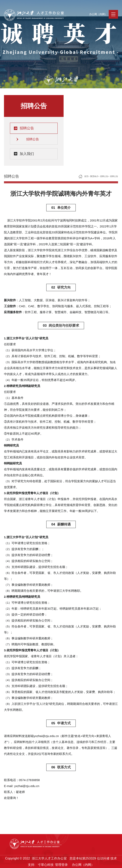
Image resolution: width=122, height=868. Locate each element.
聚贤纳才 (94, 176)
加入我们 (27, 154)
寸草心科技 (46, 865)
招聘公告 (27, 128)
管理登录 (61, 865)
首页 (86, 176)
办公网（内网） (98, 14)
